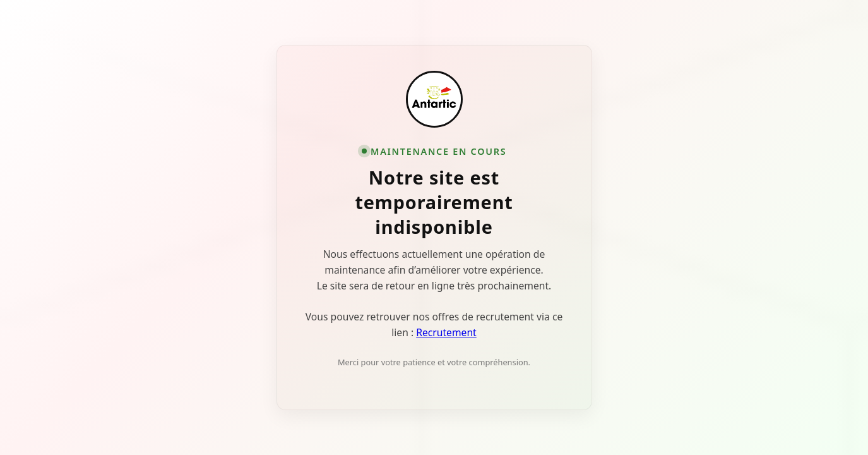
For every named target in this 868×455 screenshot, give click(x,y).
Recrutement (446, 332)
